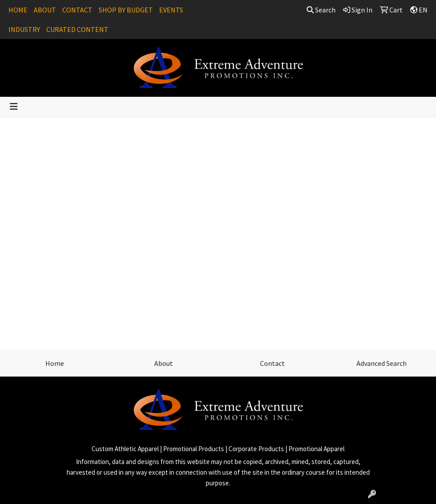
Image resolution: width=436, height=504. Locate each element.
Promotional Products (194, 449)
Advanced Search (382, 363)
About (164, 363)
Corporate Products (256, 449)
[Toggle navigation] (14, 107)
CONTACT (77, 10)
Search (321, 10)
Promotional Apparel (316, 449)
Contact (272, 363)
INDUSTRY (24, 29)
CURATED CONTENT (77, 29)
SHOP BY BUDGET (126, 10)
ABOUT (45, 10)
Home (55, 363)
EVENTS (171, 10)
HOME (18, 10)
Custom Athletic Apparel (125, 449)
